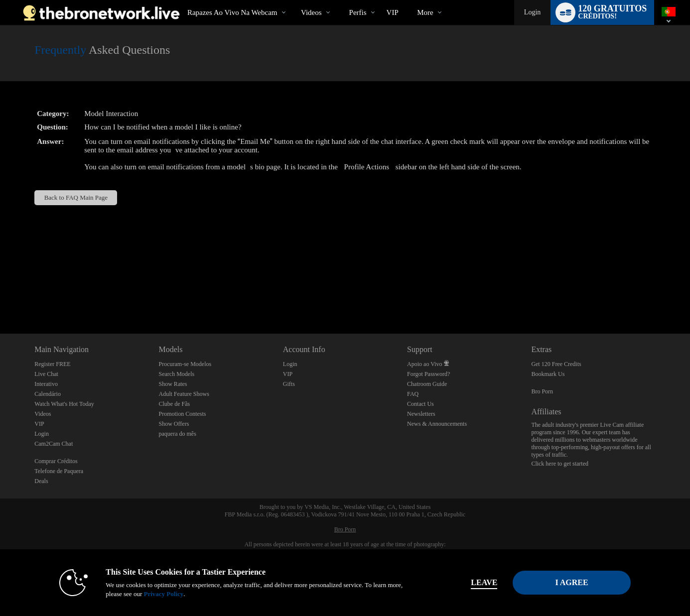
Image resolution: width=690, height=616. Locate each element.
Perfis (358, 12)
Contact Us (420, 404)
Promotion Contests (183, 414)
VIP (393, 12)
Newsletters (421, 414)
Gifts (289, 384)
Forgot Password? (428, 374)
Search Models (177, 374)
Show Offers (174, 424)
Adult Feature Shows (184, 394)
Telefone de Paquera (59, 471)
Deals (41, 481)
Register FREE (52, 364)
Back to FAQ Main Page (76, 197)
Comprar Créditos (56, 461)
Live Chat (46, 374)
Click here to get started (560, 464)
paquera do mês (178, 434)
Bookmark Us (548, 374)
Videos (311, 12)
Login (532, 12)
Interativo (46, 384)
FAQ (413, 394)
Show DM (0, 297)
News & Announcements (437, 424)
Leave (484, 582)
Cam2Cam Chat (54, 444)
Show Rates (173, 384)
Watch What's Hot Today (64, 404)
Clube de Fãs (175, 404)
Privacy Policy (163, 594)
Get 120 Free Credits (556, 364)
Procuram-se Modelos (185, 364)
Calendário (48, 394)
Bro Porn (542, 391)
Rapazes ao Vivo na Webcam (232, 12)
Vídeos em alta (293, 0)
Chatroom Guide (427, 384)
